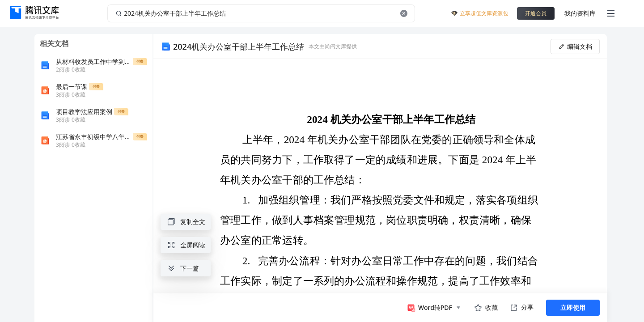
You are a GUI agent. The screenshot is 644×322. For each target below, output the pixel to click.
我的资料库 (580, 13)
